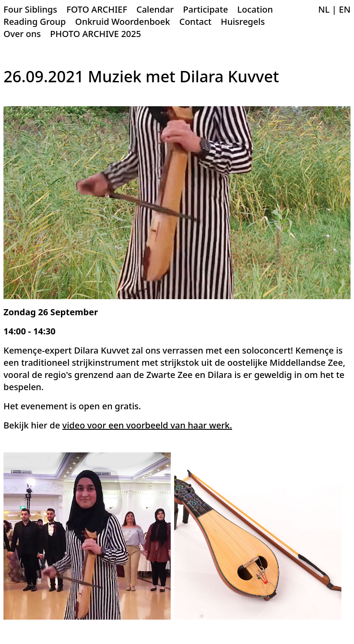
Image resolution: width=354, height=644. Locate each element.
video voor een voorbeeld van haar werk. (147, 425)
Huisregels (243, 22)
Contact (196, 22)
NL (324, 9)
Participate (205, 9)
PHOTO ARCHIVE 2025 (96, 34)
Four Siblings (30, 9)
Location (255, 9)
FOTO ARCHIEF (97, 9)
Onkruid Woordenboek (122, 22)
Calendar (155, 9)
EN (345, 9)
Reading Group (35, 22)
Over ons (22, 34)
